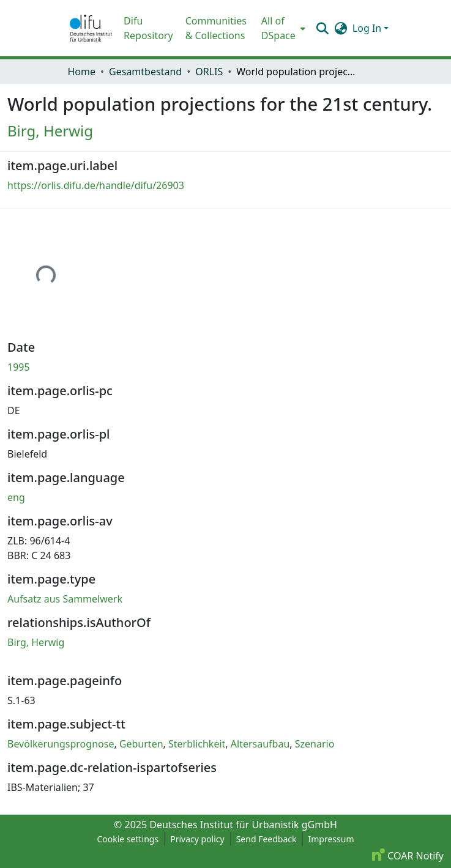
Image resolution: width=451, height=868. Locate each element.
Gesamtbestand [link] (145, 72)
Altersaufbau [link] (260, 744)
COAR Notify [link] (408, 856)
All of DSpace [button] (278, 28)
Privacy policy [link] (197, 839)
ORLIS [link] (209, 72)
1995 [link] (19, 367)
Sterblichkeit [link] (197, 744)
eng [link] (16, 497)
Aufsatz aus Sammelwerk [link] (65, 599)
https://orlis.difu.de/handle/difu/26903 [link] (96, 185)
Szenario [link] (315, 744)
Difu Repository (148, 28)
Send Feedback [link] (266, 839)
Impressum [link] (331, 839)
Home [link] (82, 72)
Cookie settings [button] (128, 839)
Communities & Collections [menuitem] (216, 28)
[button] (91, 28)
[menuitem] (282, 28)
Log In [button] (368, 28)
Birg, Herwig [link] (50, 131)
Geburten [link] (141, 744)
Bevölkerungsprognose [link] (61, 744)
